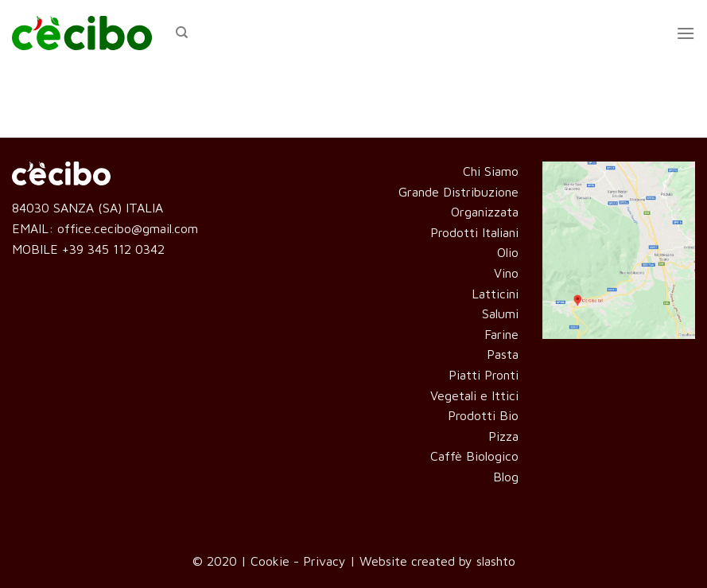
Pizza (503, 436)
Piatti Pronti (484, 375)
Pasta (503, 354)
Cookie (270, 561)
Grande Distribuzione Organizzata (458, 202)
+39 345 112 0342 (113, 249)
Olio (508, 252)
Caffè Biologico (474, 456)
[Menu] (686, 33)
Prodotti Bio (483, 415)
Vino (506, 273)
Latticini (495, 294)
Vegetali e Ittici (474, 395)
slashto (496, 561)
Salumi (500, 313)
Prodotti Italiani (474, 232)
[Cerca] (182, 33)
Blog (506, 477)
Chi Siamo (491, 171)
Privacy (324, 561)
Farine (501, 334)
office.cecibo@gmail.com (128, 228)
